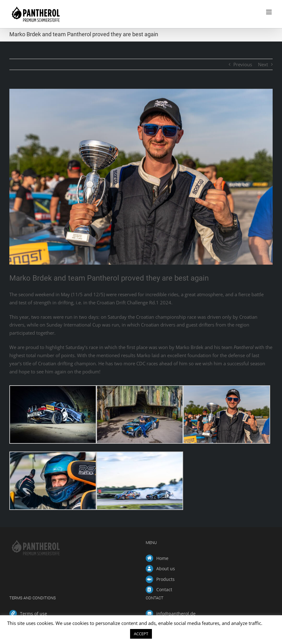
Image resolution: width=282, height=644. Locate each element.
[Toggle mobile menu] (269, 12)
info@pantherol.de (176, 614)
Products (165, 579)
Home (162, 558)
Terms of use (34, 614)
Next (263, 64)
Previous (243, 64)
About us (166, 569)
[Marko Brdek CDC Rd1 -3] (141, 177)
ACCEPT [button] (141, 634)
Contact (164, 589)
